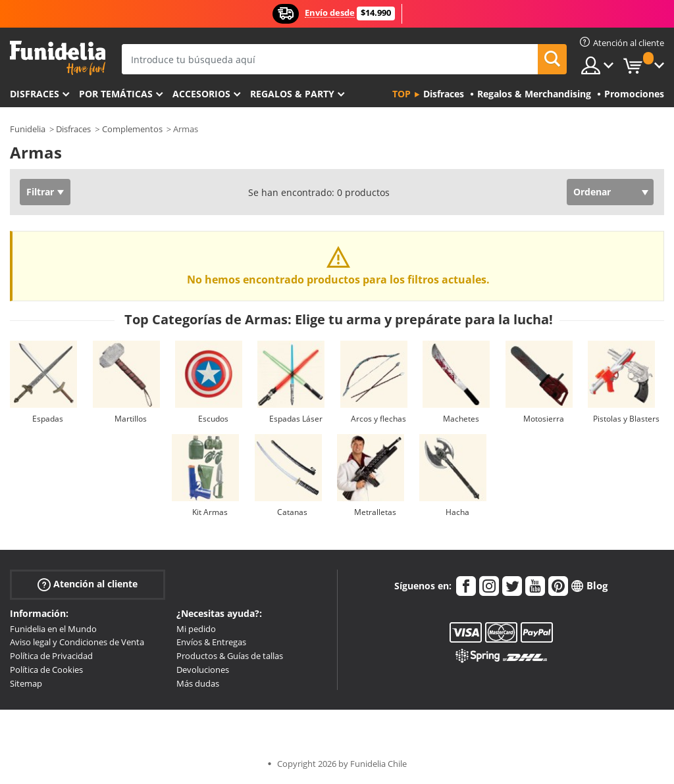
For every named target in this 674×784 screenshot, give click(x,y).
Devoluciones (203, 670)
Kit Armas (210, 512)
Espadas (48, 419)
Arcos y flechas (378, 419)
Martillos (131, 419)
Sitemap (26, 683)
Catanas (292, 512)
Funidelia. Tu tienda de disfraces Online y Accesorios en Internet (58, 58)
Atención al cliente (88, 584)
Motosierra (544, 419)
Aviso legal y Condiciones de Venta (77, 642)
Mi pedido (196, 629)
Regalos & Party (292, 94)
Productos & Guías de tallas (230, 656)
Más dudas (198, 683)
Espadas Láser (296, 419)
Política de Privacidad (51, 656)
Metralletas (375, 512)
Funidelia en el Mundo (53, 629)
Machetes (461, 419)
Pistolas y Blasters (626, 419)
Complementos (132, 129)
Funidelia (28, 129)
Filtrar (40, 192)
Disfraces (35, 94)
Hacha (457, 512)
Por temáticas (116, 94)
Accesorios (201, 94)
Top (402, 94)
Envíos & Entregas (211, 642)
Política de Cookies (46, 670)
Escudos (213, 419)
